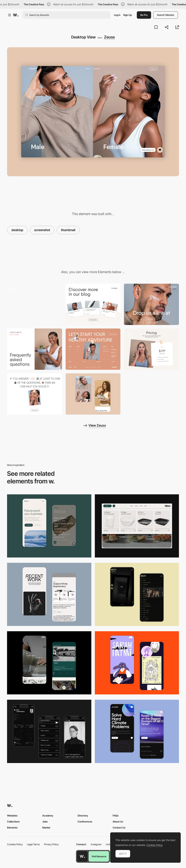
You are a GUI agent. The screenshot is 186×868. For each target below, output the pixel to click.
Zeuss (109, 37)
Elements (12, 828)
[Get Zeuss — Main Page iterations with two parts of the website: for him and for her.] (35, 304)
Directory (83, 816)
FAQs (116, 816)
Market (46, 828)
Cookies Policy (15, 844)
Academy (48, 816)
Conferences (85, 822)
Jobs (45, 822)
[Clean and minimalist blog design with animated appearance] (93, 304)
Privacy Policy (51, 844)
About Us (118, 822)
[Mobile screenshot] (49, 731)
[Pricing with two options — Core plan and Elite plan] (151, 349)
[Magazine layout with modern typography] (35, 394)
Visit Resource (99, 856)
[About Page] (49, 663)
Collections (13, 822)
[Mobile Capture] (93, 394)
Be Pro (144, 15)
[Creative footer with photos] (93, 349)
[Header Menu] (137, 526)
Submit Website (166, 15)
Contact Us (119, 828)
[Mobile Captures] (49, 526)
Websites (12, 816)
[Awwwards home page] (82, 856)
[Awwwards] (16, 15)
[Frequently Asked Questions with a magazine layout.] (35, 349)
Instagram (96, 844)
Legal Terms (33, 844)
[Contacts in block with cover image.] (151, 304)
